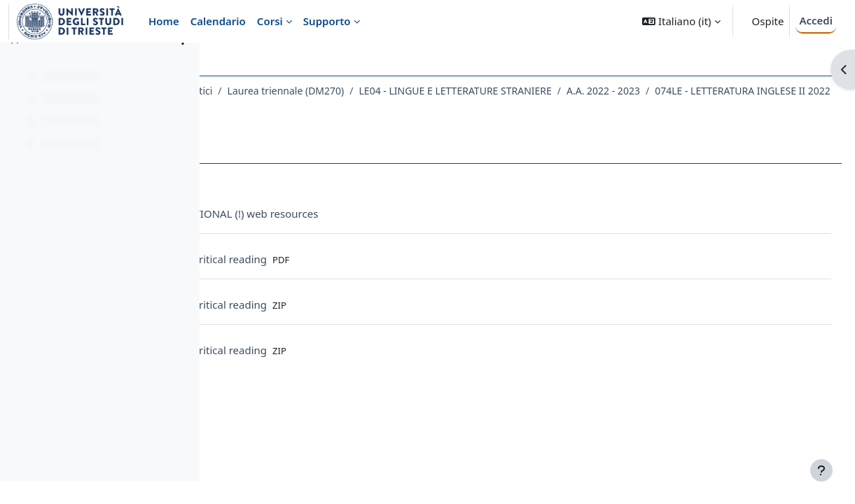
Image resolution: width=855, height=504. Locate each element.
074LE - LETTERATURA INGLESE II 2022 (329, 109)
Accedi (816, 20)
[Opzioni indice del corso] (183, 63)
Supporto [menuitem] (327, 21)
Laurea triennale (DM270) (450, 91)
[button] (681, 21)
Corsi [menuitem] (270, 21)
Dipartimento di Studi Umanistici (302, 91)
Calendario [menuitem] (218, 21)
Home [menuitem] (164, 21)
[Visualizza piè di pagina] (821, 470)
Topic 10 (451, 109)
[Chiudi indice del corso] (15, 63)
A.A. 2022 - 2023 (767, 91)
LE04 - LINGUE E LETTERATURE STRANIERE (619, 91)
